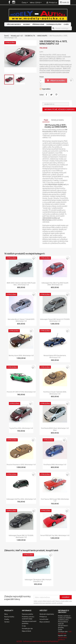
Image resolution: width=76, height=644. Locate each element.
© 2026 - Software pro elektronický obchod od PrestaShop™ (38, 641)
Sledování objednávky (47, 614)
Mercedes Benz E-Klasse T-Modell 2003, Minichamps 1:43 (21, 320)
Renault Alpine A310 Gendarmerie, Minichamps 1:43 (55, 356)
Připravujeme (38, 24)
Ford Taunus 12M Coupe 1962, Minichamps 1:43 (55, 500)
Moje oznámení (45, 622)
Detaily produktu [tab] (58, 120)
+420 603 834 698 (65, 633)
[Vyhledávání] (62, 28)
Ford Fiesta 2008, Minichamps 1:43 (55, 465)
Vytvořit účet (44, 619)
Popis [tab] (46, 120)
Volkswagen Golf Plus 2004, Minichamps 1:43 (21, 499)
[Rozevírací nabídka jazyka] (25, 3)
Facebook (9, 2)
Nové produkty (9, 617)
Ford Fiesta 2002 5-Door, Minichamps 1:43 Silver (55, 429)
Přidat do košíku (56, 81)
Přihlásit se (43, 617)
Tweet (51, 95)
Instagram (14, 2)
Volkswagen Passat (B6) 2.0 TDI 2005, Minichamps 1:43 (21, 536)
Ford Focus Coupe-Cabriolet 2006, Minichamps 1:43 (55, 393)
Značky (7, 619)
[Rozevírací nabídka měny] (39, 3)
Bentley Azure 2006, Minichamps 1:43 (21, 355)
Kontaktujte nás (27, 628)
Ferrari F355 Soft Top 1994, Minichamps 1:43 (55, 535)
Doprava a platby (54, 24)
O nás (66, 24)
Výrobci (7, 622)
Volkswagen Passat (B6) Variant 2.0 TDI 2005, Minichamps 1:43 (55, 320)
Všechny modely (14, 24)
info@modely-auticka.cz (63, 638)
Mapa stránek (26, 631)
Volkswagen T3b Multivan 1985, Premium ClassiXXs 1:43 (38, 581)
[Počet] (42, 81)
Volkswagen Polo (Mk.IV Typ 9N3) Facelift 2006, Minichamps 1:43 (55, 284)
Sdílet (46, 95)
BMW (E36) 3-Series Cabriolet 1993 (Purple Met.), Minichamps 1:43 (21, 284)
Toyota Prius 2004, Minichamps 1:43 (21, 428)
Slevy (6, 614)
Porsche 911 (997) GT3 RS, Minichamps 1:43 (21, 392)
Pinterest (56, 95)
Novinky (27, 24)
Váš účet (43, 610)
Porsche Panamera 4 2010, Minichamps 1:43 (21, 465)
